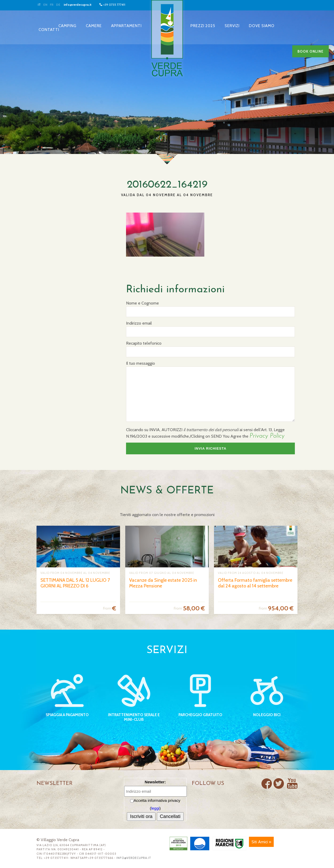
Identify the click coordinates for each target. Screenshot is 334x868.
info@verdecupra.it (78, 5)
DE (58, 5)
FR (52, 5)
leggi (155, 808)
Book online (311, 51)
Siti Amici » (261, 842)
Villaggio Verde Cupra (167, 39)
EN (45, 5)
